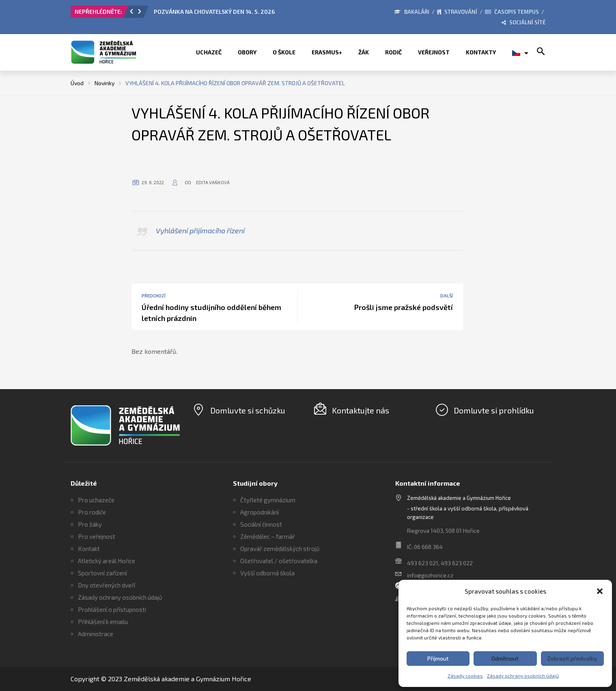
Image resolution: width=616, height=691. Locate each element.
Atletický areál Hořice (107, 561)
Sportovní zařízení (102, 573)
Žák (364, 52)
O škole (284, 52)
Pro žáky (90, 524)
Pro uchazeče (96, 500)
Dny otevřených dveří (107, 585)
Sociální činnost (261, 524)
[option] (245, 14)
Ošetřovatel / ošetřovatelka (279, 561)
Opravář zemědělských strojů (280, 549)
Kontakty (481, 52)
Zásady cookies (465, 676)
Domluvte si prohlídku (494, 410)
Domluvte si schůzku (248, 410)
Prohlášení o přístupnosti (112, 609)
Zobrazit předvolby (572, 658)
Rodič (393, 52)
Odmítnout (505, 658)
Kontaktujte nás (361, 410)
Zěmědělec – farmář (268, 536)
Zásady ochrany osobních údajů (523, 676)
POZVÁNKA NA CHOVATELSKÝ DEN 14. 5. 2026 (214, 12)
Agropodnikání (260, 512)
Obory (247, 52)
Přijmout (438, 658)
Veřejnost (434, 52)
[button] (600, 591)
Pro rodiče (92, 512)
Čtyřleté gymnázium (268, 500)
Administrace (96, 634)
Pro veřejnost (97, 536)
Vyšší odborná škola (267, 573)
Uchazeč (209, 52)
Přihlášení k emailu (103, 622)
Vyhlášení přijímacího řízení (200, 230)
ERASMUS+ (327, 52)
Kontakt (89, 549)
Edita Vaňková (213, 182)
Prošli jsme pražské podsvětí (404, 307)
